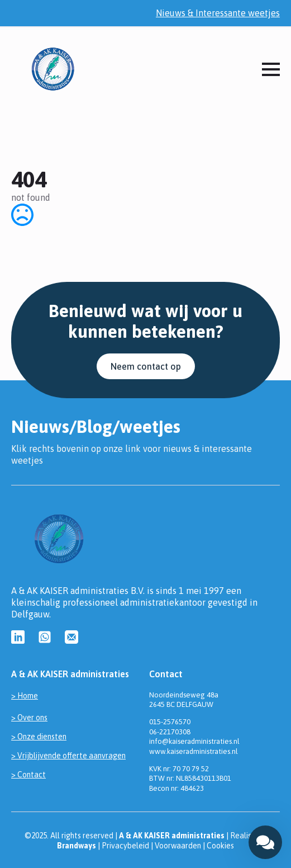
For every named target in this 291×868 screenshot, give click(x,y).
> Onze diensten (39, 737)
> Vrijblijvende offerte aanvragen (68, 756)
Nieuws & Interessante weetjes (218, 13)
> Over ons (29, 718)
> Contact (28, 775)
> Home (25, 696)
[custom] (18, 637)
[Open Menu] (271, 69)
